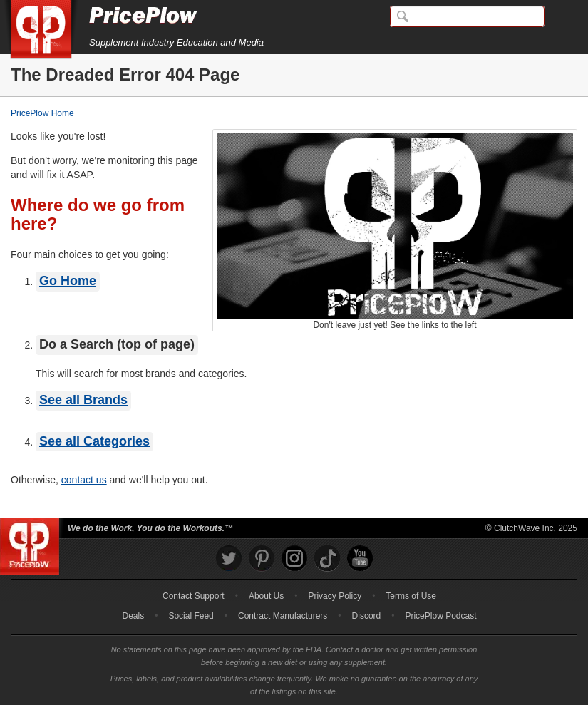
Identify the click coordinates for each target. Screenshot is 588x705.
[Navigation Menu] (562, 17)
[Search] (467, 16)
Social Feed (191, 616)
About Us (266, 596)
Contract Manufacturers (283, 616)
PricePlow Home (42, 113)
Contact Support (194, 596)
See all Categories (94, 441)
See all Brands (83, 400)
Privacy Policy (335, 596)
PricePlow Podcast (440, 616)
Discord (367, 616)
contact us (84, 480)
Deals (134, 616)
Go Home (68, 281)
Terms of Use (411, 596)
